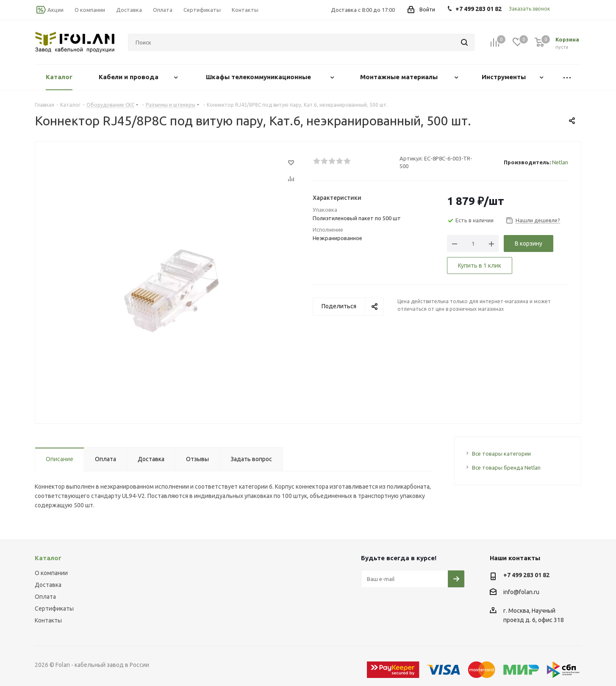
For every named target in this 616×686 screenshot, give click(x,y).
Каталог (48, 558)
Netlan (560, 162)
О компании (51, 573)
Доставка (48, 585)
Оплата (45, 597)
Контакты (48, 620)
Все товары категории (501, 454)
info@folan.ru (521, 592)
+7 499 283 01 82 (526, 575)
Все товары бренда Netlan (506, 467)
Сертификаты (54, 609)
